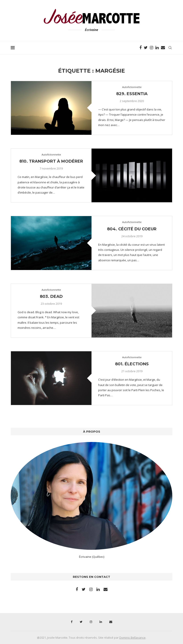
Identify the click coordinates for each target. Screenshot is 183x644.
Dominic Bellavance (132, 638)
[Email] (163, 48)
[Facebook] (140, 48)
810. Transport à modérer (51, 161)
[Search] (170, 48)
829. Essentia (132, 94)
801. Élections (132, 364)
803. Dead (51, 296)
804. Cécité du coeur (132, 229)
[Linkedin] (157, 48)
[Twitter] (146, 48)
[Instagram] (151, 48)
